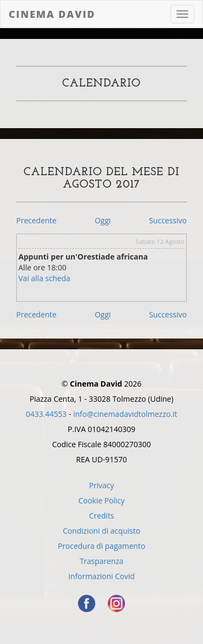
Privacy (101, 485)
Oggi (103, 220)
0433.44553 (47, 414)
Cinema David (52, 14)
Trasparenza (101, 561)
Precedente (36, 220)
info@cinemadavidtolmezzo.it (125, 414)
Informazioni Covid (101, 576)
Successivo (168, 220)
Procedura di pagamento (102, 546)
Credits (101, 516)
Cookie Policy (102, 500)
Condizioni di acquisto (101, 531)
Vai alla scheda (44, 278)
